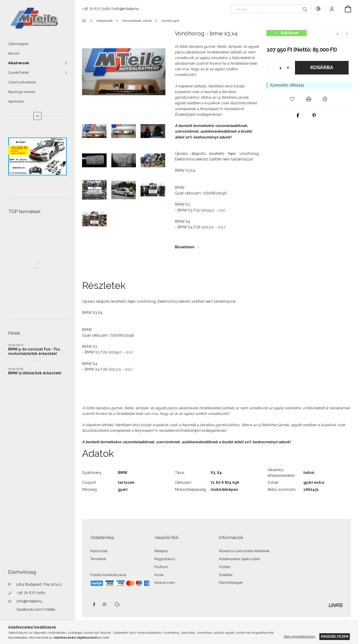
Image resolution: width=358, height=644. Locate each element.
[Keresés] (271, 9)
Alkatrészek (19, 63)
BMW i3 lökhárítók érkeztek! (35, 373)
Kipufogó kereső (22, 92)
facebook (94, 604)
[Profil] (332, 9)
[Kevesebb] (38, 116)
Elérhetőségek (231, 583)
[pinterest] (314, 116)
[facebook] (298, 116)
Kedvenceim (165, 583)
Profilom (161, 567)
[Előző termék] (337, 34)
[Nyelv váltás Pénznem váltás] (318, 9)
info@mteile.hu (29, 601)
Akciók (14, 53)
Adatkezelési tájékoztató (239, 559)
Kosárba (322, 67)
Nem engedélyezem (300, 637)
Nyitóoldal (99, 551)
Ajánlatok (16, 101)
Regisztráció (165, 559)
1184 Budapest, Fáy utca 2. (39, 584)
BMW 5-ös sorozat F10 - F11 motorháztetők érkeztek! (34, 351)
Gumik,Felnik (19, 73)
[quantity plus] (288, 68)
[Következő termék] (347, 34)
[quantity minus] (273, 68)
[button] (292, 99)
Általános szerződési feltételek (244, 551)
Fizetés (225, 567)
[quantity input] (281, 68)
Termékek (98, 559)
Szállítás (226, 575)
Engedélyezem (335, 637)
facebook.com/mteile (36, 609)
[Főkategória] (85, 21)
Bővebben (185, 247)
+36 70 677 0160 (31, 593)
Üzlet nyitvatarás (22, 82)
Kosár (159, 575)
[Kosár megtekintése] (345, 9)
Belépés (161, 551)
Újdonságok (18, 44)
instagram (105, 604)
